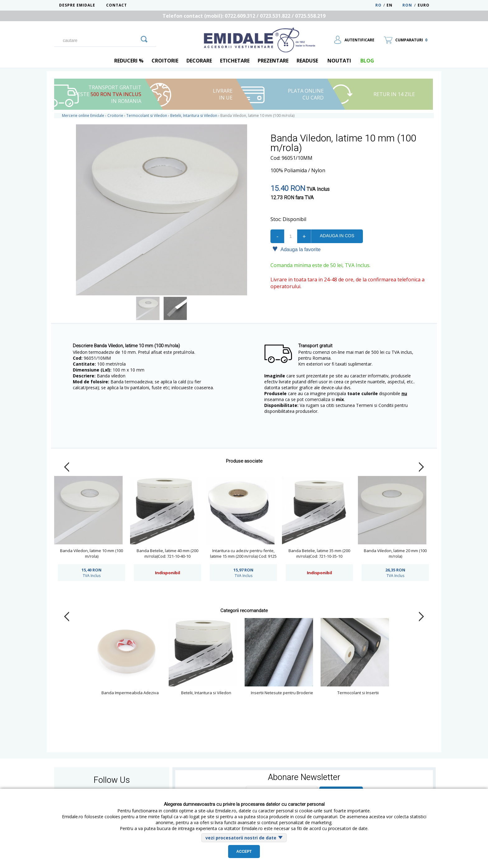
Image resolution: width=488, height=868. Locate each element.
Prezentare (273, 61)
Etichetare (235, 61)
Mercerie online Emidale (83, 115)
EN (394, 5)
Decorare (199, 61)
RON (407, 5)
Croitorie (165, 61)
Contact (117, 5)
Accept (244, 852)
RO (378, 5)
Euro (424, 5)
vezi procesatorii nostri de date (241, 838)
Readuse (307, 61)
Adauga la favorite (296, 249)
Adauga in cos (337, 236)
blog (367, 61)
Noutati (339, 61)
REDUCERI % (129, 61)
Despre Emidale (77, 5)
